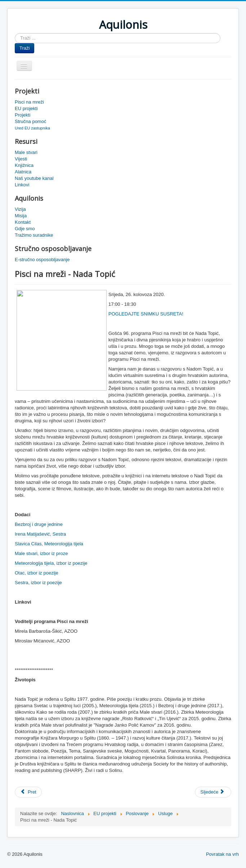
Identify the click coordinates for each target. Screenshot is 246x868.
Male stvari (26, 152)
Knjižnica (24, 165)
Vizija (20, 209)
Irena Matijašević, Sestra (40, 534)
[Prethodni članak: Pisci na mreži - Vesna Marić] (28, 792)
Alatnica (23, 172)
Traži (24, 48)
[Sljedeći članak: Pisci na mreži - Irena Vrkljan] (213, 792)
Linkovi (22, 185)
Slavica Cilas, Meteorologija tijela (49, 544)
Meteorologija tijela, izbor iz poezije (51, 563)
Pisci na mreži (29, 102)
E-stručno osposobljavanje (42, 260)
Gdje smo (25, 229)
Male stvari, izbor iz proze (41, 553)
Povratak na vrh (222, 854)
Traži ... (15, 33)
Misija (21, 216)
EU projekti (26, 108)
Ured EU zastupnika (32, 128)
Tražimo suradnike (34, 235)
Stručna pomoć (30, 121)
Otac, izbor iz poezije (37, 573)
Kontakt (23, 222)
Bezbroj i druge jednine (39, 524)
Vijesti (21, 159)
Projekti (23, 115)
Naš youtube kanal (34, 178)
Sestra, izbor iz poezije (38, 583)
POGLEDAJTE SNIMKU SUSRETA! (146, 314)
